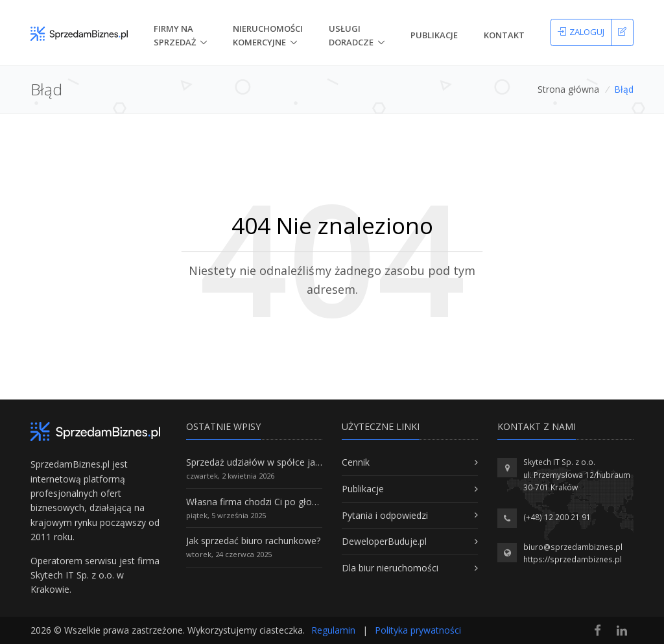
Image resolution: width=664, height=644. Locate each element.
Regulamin (333, 630)
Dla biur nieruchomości (390, 568)
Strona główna (568, 89)
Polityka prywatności (418, 630)
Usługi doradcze (351, 35)
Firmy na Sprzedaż (175, 35)
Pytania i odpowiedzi (385, 515)
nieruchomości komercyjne (268, 35)
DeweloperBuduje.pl (384, 541)
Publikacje (434, 35)
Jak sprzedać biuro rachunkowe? (253, 541)
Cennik (356, 462)
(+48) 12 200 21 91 (557, 517)
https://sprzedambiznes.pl (573, 559)
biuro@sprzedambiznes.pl (573, 547)
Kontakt (504, 35)
